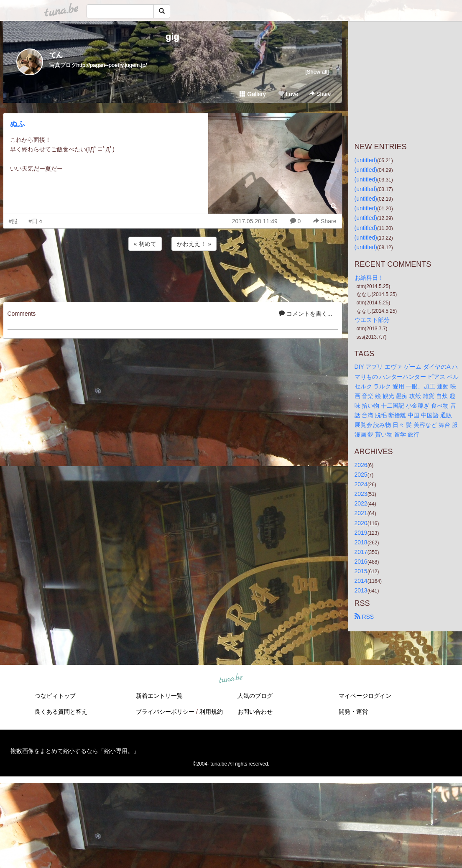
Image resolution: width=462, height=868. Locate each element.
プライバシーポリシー (165, 712)
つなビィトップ (55, 696)
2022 (361, 503)
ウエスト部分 (372, 320)
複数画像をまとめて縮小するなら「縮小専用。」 (75, 751)
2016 (361, 562)
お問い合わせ (255, 712)
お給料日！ (369, 278)
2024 (361, 484)
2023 (361, 494)
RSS (364, 617)
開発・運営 (353, 712)
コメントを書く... (306, 314)
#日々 (36, 221)
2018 (361, 542)
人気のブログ (255, 696)
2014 (361, 581)
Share (320, 94)
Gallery (253, 94)
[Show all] (317, 72)
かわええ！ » (194, 244)
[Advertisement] (173, 275)
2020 (361, 523)
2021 (361, 513)
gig (172, 37)
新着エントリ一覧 (159, 696)
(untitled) (366, 160)
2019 (361, 533)
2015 (361, 571)
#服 (13, 221)
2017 (361, 552)
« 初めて (145, 244)
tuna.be (231, 679)
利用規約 (211, 712)
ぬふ (18, 124)
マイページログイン (365, 696)
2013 (361, 590)
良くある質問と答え (61, 712)
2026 (361, 465)
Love (288, 94)
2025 (361, 475)
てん (56, 55)
